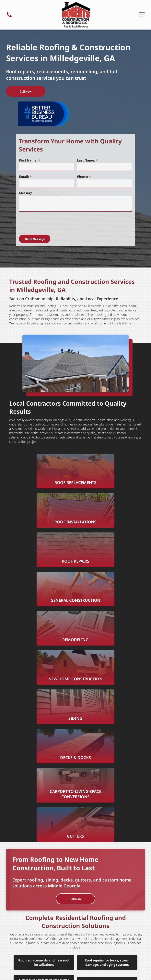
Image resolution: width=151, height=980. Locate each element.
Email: (24, 177)
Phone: (83, 177)
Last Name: (86, 160)
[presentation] (49, 223)
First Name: (28, 160)
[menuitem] (112, 938)
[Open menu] (142, 15)
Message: (26, 193)
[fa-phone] (9, 17)
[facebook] (75, 913)
